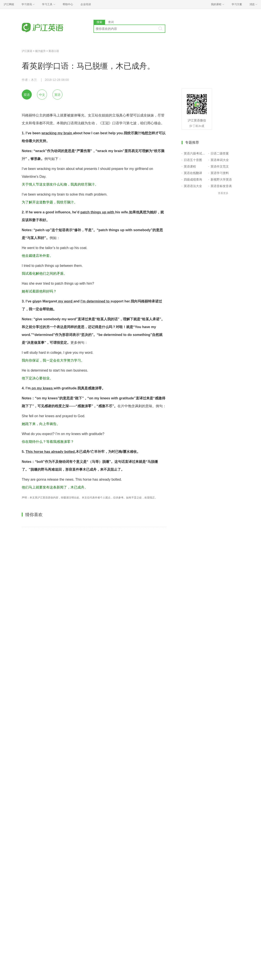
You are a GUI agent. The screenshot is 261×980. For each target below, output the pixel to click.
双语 (27, 95)
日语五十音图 (193, 160)
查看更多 (223, 193)
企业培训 (86, 4)
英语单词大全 (220, 160)
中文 (42, 95)
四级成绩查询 (193, 179)
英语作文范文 (220, 166)
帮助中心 (68, 4)
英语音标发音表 (221, 186)
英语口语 (54, 51)
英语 (57, 95)
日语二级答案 (220, 153)
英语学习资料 (220, 173)
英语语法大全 (193, 186)
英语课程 (190, 166)
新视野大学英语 (221, 179)
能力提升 (40, 51)
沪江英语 (27, 51)
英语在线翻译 (193, 173)
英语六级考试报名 (195, 153)
